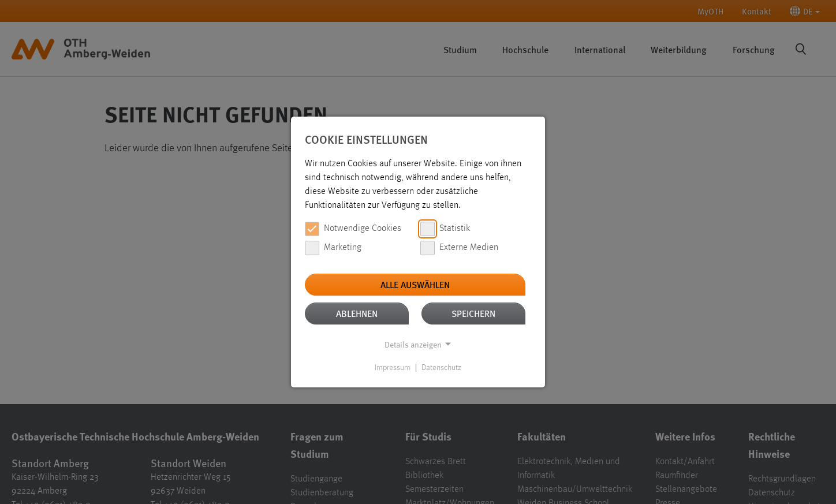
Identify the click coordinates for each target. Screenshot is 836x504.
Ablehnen (357, 313)
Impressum (393, 368)
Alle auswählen (415, 284)
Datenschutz (441, 368)
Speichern (473, 313)
